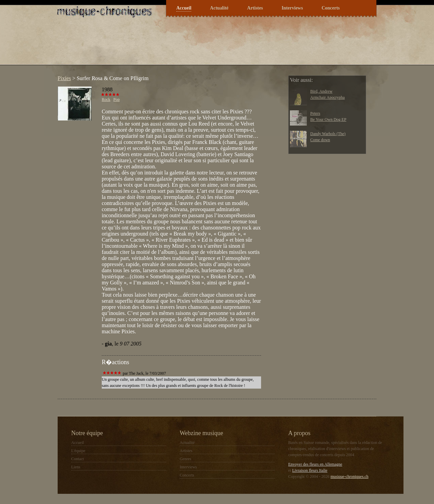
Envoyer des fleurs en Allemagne (315, 464)
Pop (116, 99)
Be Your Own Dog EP (328, 119)
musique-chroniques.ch (350, 477)
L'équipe (78, 451)
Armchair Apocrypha (328, 97)
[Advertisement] (178, 45)
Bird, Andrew (321, 91)
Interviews (292, 8)
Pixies (64, 78)
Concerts (331, 8)
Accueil (184, 8)
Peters (315, 113)
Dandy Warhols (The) (328, 134)
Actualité (219, 8)
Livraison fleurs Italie (310, 470)
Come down (320, 140)
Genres (185, 459)
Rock (106, 99)
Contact (77, 459)
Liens (76, 467)
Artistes (255, 8)
